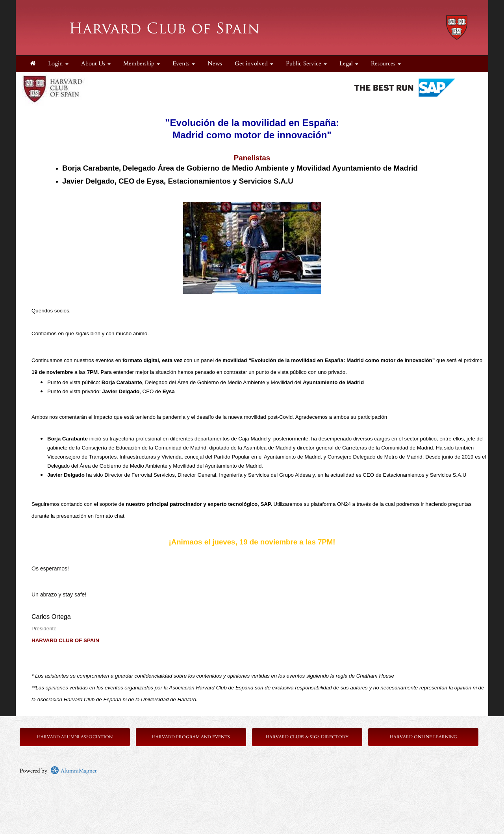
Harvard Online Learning (423, 737)
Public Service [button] (306, 64)
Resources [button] (386, 64)
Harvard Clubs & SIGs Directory (307, 737)
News (215, 64)
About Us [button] (96, 64)
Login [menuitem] (58, 64)
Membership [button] (142, 64)
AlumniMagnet (73, 771)
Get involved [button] (254, 64)
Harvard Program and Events (191, 737)
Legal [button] (349, 64)
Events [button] (184, 64)
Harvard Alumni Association (75, 737)
